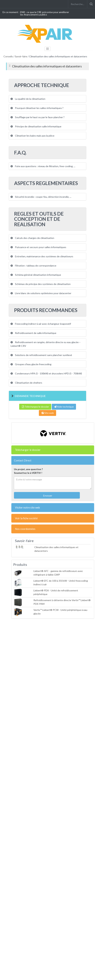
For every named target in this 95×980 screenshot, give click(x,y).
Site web (47, 413)
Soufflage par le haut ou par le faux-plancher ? (38, 117)
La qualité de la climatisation (28, 99)
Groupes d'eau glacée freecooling (31, 364)
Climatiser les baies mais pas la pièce (33, 136)
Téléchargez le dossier (35, 407)
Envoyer (47, 496)
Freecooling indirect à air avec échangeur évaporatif (41, 324)
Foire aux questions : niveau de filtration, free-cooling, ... (43, 166)
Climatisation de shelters (26, 383)
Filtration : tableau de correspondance (33, 266)
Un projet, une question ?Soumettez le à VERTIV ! (28, 471)
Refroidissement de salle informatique (33, 333)
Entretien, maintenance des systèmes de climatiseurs (42, 256)
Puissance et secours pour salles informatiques (38, 247)
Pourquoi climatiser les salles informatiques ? (37, 108)
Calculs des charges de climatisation (32, 238)
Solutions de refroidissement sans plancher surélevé (41, 355)
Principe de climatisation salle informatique (36, 126)
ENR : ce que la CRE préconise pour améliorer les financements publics (45, 13)
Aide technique (64, 407)
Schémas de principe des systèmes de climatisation (41, 284)
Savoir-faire (21, 56)
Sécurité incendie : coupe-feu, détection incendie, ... (41, 197)
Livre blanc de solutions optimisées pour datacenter (41, 293)
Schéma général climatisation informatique (36, 275)
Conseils (8, 56)
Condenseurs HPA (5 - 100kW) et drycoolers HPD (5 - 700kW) (46, 373)
